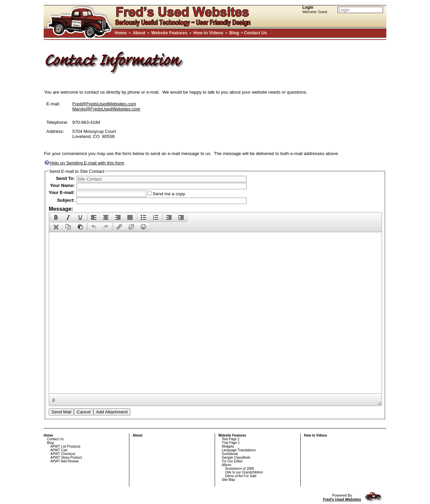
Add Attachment (112, 412)
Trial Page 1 (231, 443)
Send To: (65, 178)
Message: (61, 209)
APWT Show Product (66, 458)
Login (308, 7)
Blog (234, 33)
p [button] (54, 400)
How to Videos (208, 33)
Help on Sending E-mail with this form (84, 163)
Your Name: (62, 185)
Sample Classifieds (236, 458)
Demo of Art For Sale (241, 476)
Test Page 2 (231, 439)
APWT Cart (59, 450)
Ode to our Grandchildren (244, 472)
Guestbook (230, 454)
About (139, 33)
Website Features (169, 33)
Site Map (228, 480)
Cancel (84, 412)
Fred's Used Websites (342, 499)
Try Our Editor (232, 461)
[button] (56, 217)
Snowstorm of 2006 (240, 469)
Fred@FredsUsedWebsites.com (104, 104)
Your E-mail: (62, 192)
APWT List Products (65, 446)
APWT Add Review (64, 461)
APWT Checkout (63, 454)
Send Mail (61, 412)
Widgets (228, 446)
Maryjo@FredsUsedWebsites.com (106, 109)
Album (226, 465)
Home (121, 33)
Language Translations (239, 450)
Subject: (66, 200)
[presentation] (56, 217)
